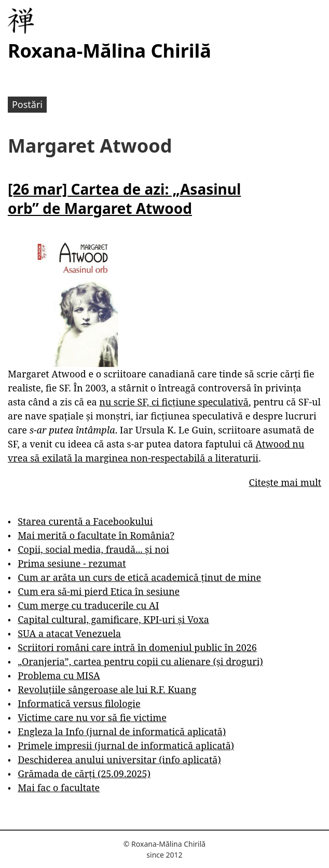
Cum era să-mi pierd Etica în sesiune (99, 591)
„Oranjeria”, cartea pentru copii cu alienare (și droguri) (140, 661)
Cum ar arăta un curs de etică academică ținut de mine (139, 577)
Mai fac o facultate (59, 788)
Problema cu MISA (59, 675)
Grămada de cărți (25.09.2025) (84, 774)
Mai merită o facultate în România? (96, 535)
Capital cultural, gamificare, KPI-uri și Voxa (113, 619)
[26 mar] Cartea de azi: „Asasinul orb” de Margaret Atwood (124, 198)
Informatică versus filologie (79, 703)
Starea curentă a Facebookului (85, 521)
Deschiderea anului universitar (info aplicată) (119, 759)
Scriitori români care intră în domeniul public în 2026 (137, 647)
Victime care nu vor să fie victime (92, 717)
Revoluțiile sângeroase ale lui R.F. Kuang (107, 689)
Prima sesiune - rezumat (72, 563)
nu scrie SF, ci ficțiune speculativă (174, 402)
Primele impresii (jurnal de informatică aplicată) (126, 745)
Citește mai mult (285, 482)
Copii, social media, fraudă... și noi (93, 549)
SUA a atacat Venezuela (69, 633)
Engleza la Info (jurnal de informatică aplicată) (122, 731)
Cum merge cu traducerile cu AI (88, 605)
